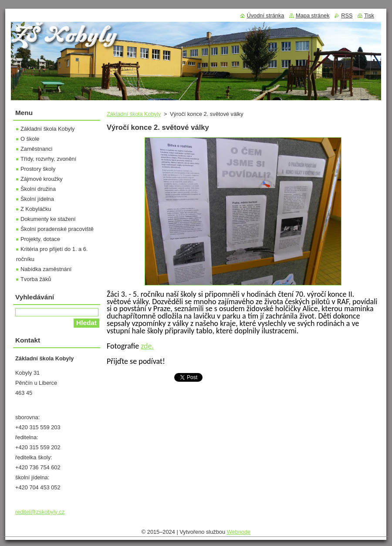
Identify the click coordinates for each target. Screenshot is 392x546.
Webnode (239, 532)
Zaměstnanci (36, 149)
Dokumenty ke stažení (48, 219)
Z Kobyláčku (36, 209)
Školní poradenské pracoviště (57, 229)
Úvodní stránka (265, 15)
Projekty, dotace (40, 239)
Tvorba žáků (36, 279)
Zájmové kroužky (42, 179)
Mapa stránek (313, 15)
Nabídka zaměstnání (46, 269)
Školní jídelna (37, 199)
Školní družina (38, 189)
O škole (30, 139)
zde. (147, 346)
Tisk (369, 15)
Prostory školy (38, 169)
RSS (347, 15)
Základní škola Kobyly (134, 114)
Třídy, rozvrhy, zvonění (48, 159)
